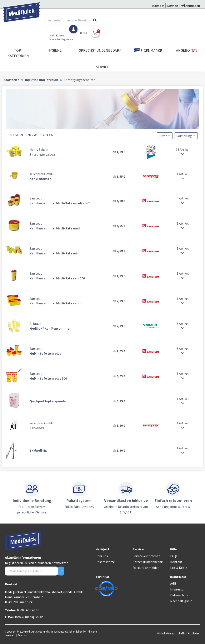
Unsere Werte (105, 562)
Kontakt (176, 562)
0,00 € (84, 33)
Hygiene (54, 50)
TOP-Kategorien (18, 53)
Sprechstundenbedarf (100, 50)
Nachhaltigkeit (181, 601)
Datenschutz (179, 595)
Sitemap (22, 635)
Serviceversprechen (146, 556)
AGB (173, 583)
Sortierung (186, 136)
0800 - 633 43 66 (28, 610)
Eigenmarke (148, 50)
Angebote (187, 50)
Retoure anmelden (146, 568)
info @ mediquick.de (29, 617)
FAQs (174, 556)
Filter (165, 136)
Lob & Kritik (179, 568)
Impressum (178, 589)
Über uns (102, 556)
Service (102, 67)
